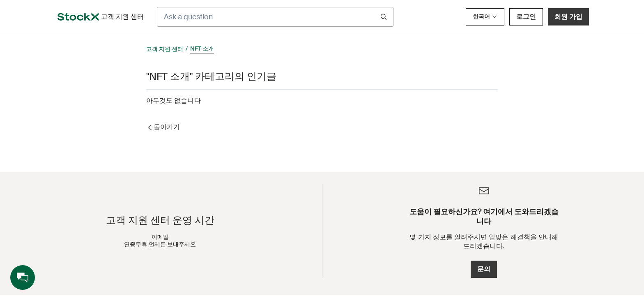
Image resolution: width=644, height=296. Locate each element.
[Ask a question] (275, 17)
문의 (484, 269)
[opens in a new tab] (78, 17)
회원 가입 (568, 17)
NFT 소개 (202, 49)
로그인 (526, 17)
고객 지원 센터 (165, 49)
